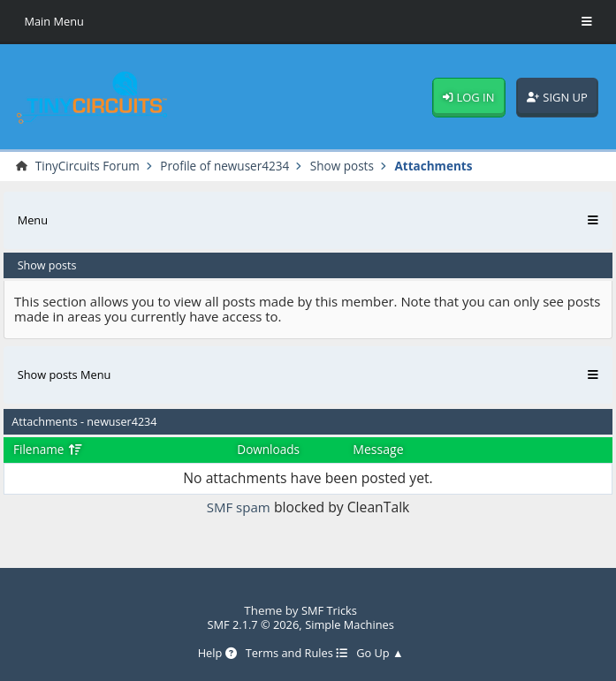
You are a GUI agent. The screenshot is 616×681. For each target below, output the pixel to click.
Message (380, 450)
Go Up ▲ (383, 654)
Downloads (269, 450)
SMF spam (238, 508)
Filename (49, 450)
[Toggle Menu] (587, 22)
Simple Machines (351, 624)
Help (214, 654)
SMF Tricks (330, 610)
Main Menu (55, 22)
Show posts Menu (66, 375)
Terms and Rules (296, 654)
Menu (34, 221)
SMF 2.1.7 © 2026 (251, 624)
